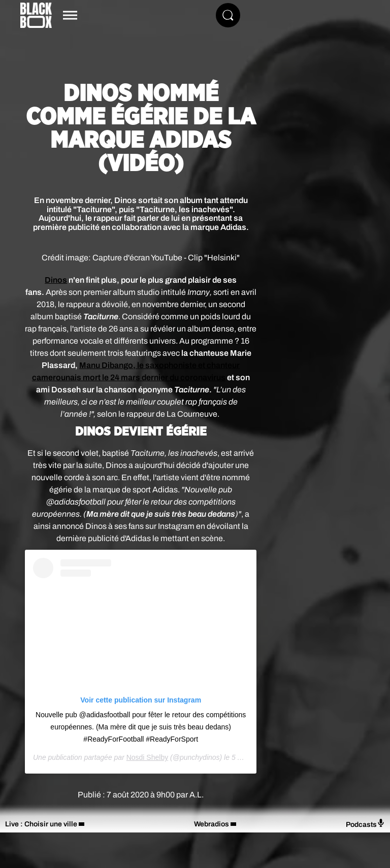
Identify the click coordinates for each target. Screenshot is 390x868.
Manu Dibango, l (109, 365)
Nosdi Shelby (148, 757)
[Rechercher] (228, 15)
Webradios (212, 824)
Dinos (56, 280)
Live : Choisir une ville (41, 824)
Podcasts (365, 824)
